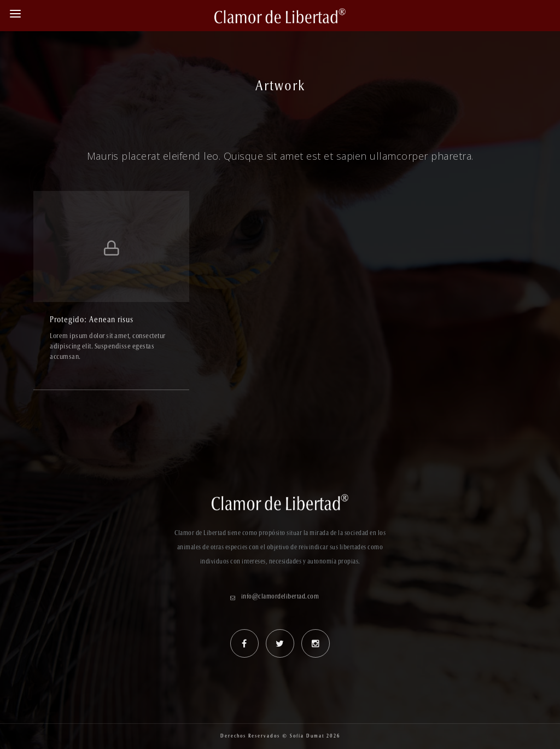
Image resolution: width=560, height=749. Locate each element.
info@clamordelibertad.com (280, 597)
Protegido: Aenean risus (92, 320)
